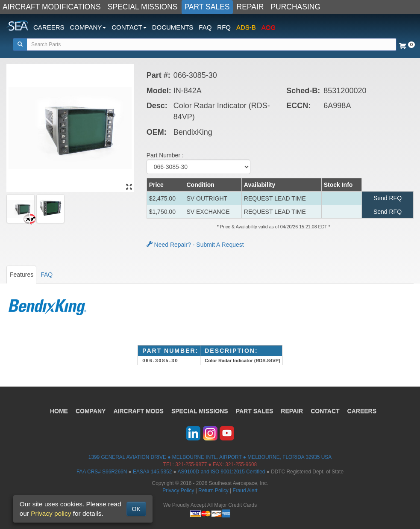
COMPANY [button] (88, 27)
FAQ (205, 27)
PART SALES (207, 7)
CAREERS (49, 27)
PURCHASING (295, 7)
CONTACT (325, 411)
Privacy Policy (178, 491)
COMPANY (91, 411)
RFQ (224, 27)
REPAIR (250, 7)
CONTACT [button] (129, 27)
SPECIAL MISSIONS (143, 7)
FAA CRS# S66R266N (102, 472)
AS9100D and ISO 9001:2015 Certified (221, 472)
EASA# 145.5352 (152, 472)
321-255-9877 (191, 464)
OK (136, 509)
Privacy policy (51, 513)
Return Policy (213, 491)
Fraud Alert (245, 491)
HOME (59, 411)
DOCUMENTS (173, 27)
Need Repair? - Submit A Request (195, 245)
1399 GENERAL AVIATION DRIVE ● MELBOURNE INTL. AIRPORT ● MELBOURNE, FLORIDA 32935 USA (210, 457)
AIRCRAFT (138, 411)
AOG (269, 27)
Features (22, 275)
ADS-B (246, 27)
